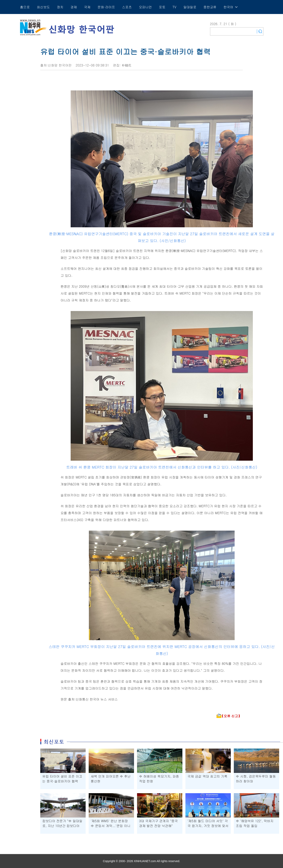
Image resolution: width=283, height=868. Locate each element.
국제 (87, 7)
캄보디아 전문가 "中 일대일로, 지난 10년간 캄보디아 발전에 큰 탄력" (62, 826)
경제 (74, 7)
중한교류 (210, 7)
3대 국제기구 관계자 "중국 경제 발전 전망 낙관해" (158, 823)
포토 (162, 7)
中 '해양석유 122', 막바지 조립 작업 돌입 (255, 823)
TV (174, 7)
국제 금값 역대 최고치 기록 (207, 776)
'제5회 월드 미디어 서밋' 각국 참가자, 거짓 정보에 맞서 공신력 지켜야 (208, 826)
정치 (60, 7)
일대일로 (190, 7)
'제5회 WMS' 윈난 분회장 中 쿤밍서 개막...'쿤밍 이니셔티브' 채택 (111, 826)
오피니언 (145, 7)
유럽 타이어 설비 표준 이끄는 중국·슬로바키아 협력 (62, 779)
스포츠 (127, 7)
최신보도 (43, 7)
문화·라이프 (106, 7)
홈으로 (25, 7)
